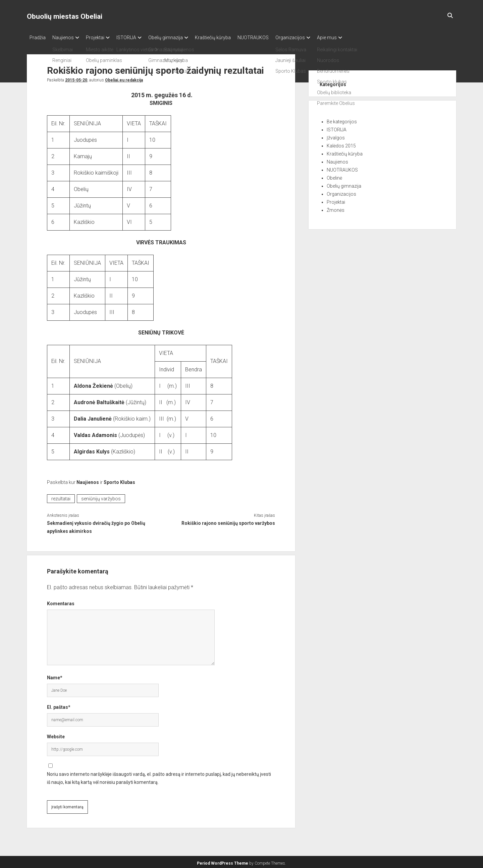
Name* (55, 676)
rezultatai (61, 497)
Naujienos (66, 38)
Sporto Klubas (119, 480)
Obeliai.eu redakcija (124, 78)
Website (56, 735)
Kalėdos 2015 (341, 144)
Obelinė (334, 176)
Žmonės (336, 208)
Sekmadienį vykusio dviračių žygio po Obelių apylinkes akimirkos (96, 525)
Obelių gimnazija (179, 38)
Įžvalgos (336, 136)
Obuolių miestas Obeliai (65, 16)
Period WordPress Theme (223, 861)
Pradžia (38, 38)
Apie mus (354, 38)
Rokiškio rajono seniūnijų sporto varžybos (228, 521)
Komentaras (61, 602)
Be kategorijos (342, 120)
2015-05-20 (76, 78)
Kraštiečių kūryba (230, 38)
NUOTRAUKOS (273, 38)
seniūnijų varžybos (101, 497)
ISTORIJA (136, 38)
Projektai (102, 38)
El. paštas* (59, 705)
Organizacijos (314, 38)
